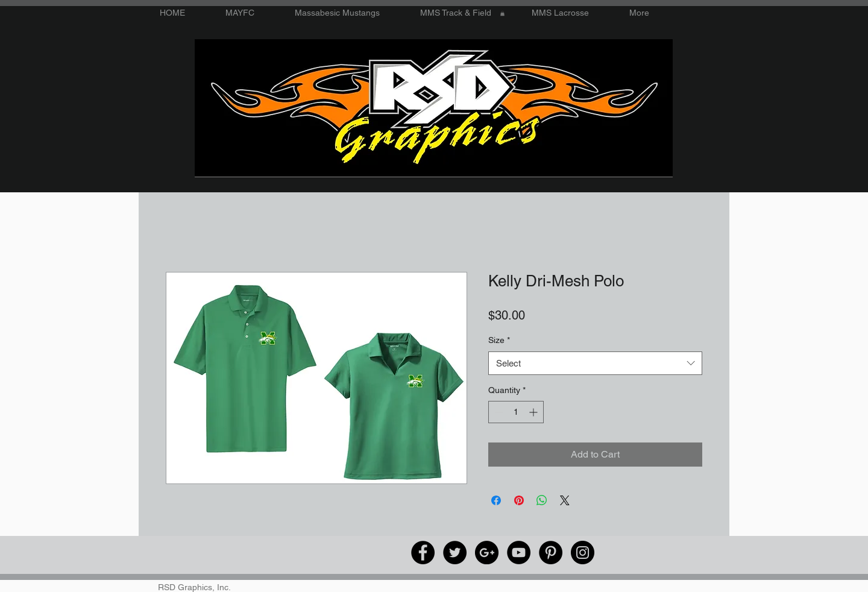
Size (499, 340)
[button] (502, 13)
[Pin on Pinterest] (519, 500)
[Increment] (534, 412)
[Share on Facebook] (496, 500)
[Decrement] (498, 412)
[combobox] (595, 363)
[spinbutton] (516, 412)
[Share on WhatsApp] (542, 500)
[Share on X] (565, 500)
